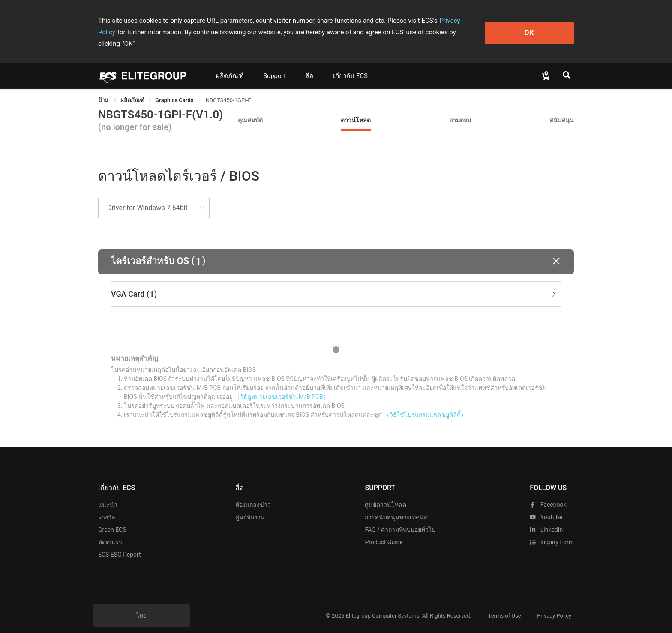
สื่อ (309, 64)
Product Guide (384, 531)
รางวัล (107, 506)
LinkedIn (546, 518)
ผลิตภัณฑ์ (230, 64)
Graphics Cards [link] (175, 89)
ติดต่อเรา (110, 531)
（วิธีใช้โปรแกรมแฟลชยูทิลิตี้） (425, 403)
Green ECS (112, 518)
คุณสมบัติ (250, 108)
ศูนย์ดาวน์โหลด (385, 493)
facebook (548, 493)
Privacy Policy (459, 21)
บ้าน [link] (104, 89)
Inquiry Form (552, 531)
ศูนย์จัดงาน (250, 506)
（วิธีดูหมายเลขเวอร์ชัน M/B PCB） (281, 385)
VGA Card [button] (334, 283)
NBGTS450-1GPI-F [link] (228, 89)
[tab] (336, 283)
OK (539, 26)
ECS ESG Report (120, 543)
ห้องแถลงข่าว (253, 493)
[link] (132, 89)
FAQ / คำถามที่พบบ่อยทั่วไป (400, 518)
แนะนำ (108, 493)
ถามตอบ (460, 108)
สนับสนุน (562, 108)
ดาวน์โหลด (356, 108)
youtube (546, 506)
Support (274, 64)
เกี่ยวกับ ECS (350, 64)
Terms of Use (503, 604)
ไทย (141, 604)
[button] (336, 250)
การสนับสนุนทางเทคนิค (396, 506)
